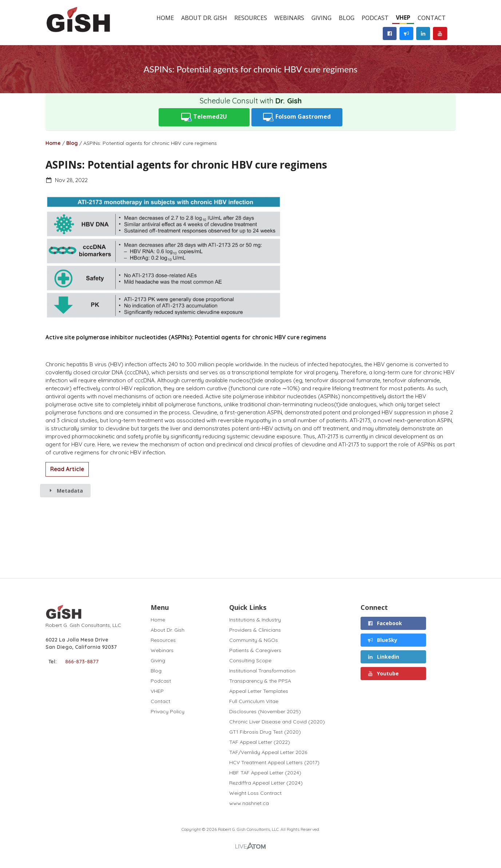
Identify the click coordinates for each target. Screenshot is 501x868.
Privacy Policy (168, 711)
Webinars (289, 18)
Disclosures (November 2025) (265, 711)
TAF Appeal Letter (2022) (260, 742)
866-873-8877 (82, 662)
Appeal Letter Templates (259, 691)
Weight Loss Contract (255, 793)
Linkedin (383, 657)
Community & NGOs (254, 640)
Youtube (383, 673)
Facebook (385, 623)
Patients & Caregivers (255, 650)
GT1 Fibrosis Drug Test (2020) (265, 732)
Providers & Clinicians (255, 630)
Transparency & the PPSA (260, 681)
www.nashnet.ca (249, 803)
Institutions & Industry (255, 620)
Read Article (67, 469)
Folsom (297, 117)
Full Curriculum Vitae (254, 701)
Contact (432, 18)
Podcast (375, 18)
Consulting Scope (250, 660)
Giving (321, 18)
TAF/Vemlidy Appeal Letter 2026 (268, 752)
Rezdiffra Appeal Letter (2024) (266, 783)
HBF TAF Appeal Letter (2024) (265, 773)
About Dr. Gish (204, 18)
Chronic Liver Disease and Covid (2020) (277, 722)
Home (165, 18)
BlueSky (382, 640)
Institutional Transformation (262, 671)
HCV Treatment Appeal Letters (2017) (274, 762)
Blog (347, 18)
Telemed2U (204, 117)
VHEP (403, 17)
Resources (251, 18)
